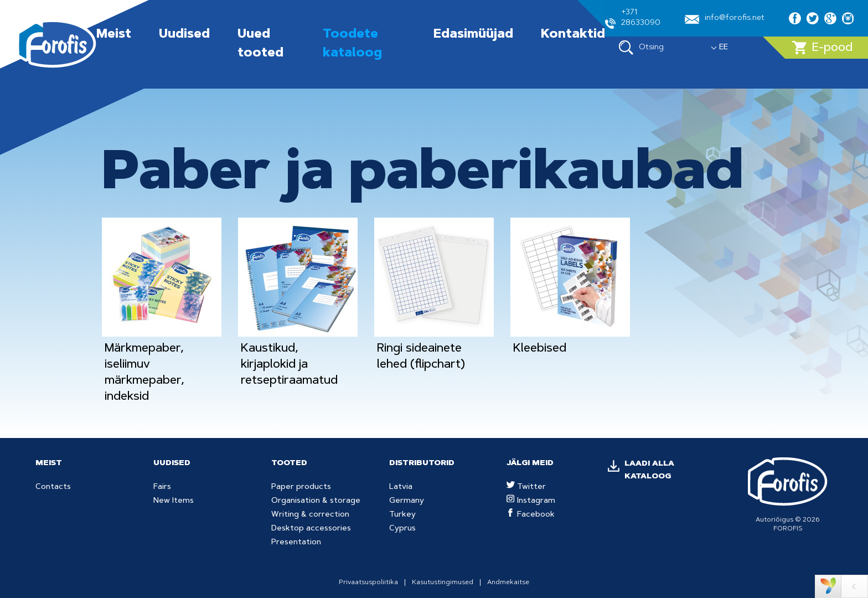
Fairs (162, 487)
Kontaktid (573, 35)
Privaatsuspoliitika (368, 582)
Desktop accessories (311, 529)
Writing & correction (310, 515)
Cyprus (402, 529)
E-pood (822, 48)
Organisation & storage (316, 501)
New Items (174, 501)
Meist (114, 35)
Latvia (401, 487)
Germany (407, 501)
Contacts (53, 487)
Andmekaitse (508, 582)
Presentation (296, 543)
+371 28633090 (633, 19)
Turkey (402, 515)
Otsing (641, 48)
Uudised (184, 35)
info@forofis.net (725, 19)
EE (724, 48)
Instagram (531, 501)
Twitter (526, 487)
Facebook (531, 515)
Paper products (301, 487)
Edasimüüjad (473, 35)
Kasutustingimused (443, 582)
